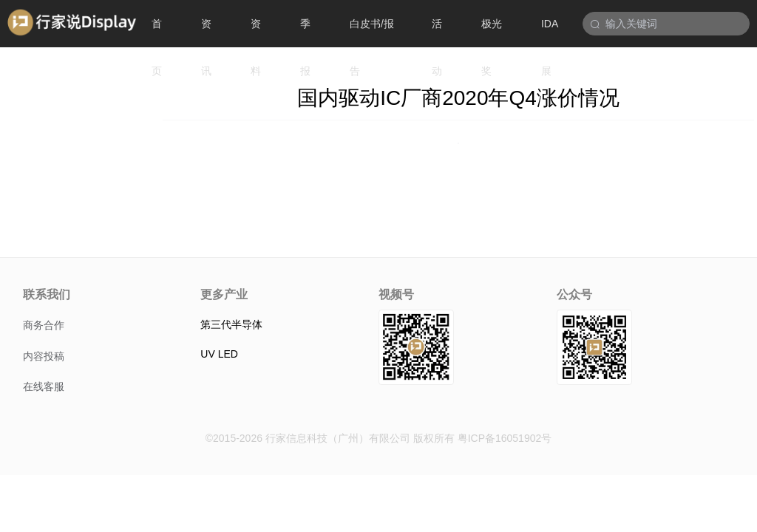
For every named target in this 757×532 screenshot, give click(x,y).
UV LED (219, 354)
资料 (256, 33)
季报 (305, 33)
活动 (437, 33)
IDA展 (550, 33)
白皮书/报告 (372, 33)
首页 (157, 33)
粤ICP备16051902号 (505, 438)
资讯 (206, 33)
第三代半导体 (231, 324)
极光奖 (492, 33)
